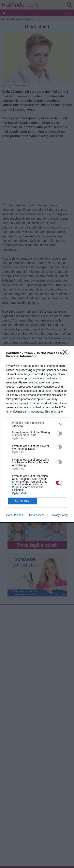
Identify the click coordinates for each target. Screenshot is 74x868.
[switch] (59, 434)
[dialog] (37, 434)
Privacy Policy (59, 515)
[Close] (66, 353)
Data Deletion (15, 515)
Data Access (37, 515)
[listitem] (37, 424)
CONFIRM (23, 501)
